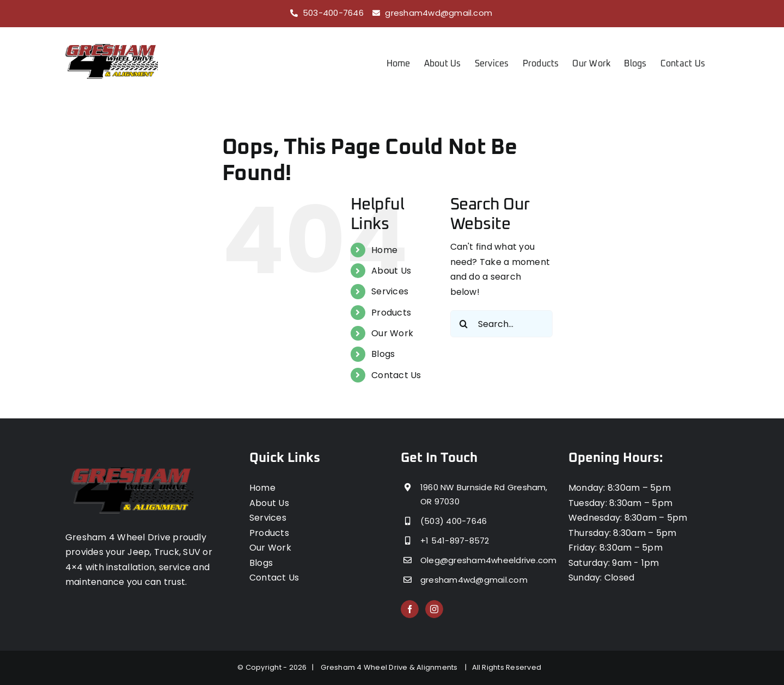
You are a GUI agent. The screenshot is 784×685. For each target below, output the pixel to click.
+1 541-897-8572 (455, 541)
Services (390, 291)
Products (391, 313)
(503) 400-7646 (454, 521)
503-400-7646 (333, 13)
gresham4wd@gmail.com (439, 13)
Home (384, 250)
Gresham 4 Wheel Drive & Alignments (391, 667)
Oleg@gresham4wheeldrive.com (486, 560)
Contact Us (396, 375)
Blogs (383, 354)
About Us (391, 271)
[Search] (464, 324)
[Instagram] (434, 609)
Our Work (392, 333)
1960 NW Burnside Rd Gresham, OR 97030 (484, 494)
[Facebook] (410, 609)
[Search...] (501, 324)
